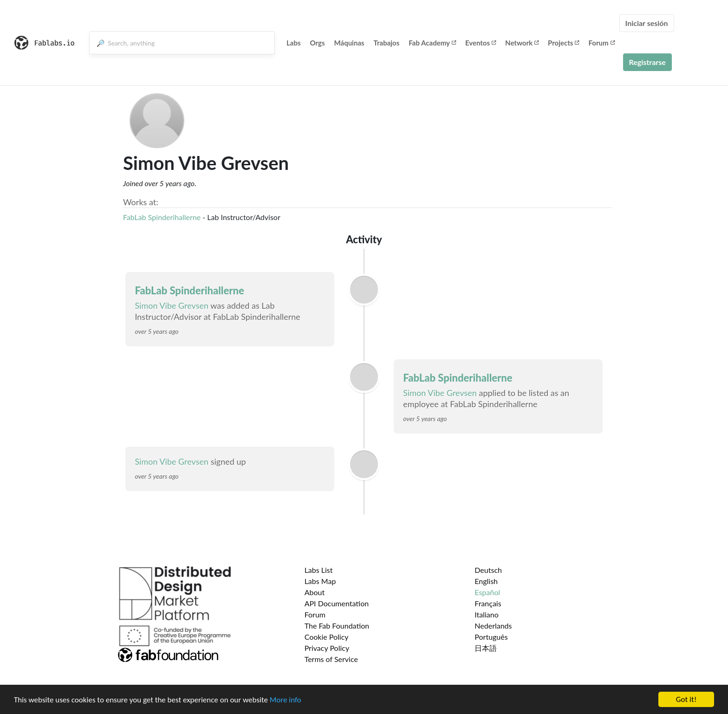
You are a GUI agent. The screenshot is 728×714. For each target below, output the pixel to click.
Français (488, 603)
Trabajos (387, 43)
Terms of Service (331, 659)
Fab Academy (432, 43)
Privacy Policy (327, 648)
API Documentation (337, 603)
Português (491, 637)
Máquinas (349, 43)
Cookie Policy (327, 637)
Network (522, 43)
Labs (294, 43)
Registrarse (647, 62)
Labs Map (320, 581)
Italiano (487, 614)
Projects (563, 43)
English (486, 581)
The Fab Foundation (337, 626)
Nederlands (493, 626)
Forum (601, 43)
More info (286, 701)
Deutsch (488, 570)
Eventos (481, 43)
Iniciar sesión (647, 23)
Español (487, 592)
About (315, 592)
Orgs (318, 43)
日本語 (486, 648)
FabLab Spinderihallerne (163, 217)
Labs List (319, 570)
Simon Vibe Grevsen (172, 305)
